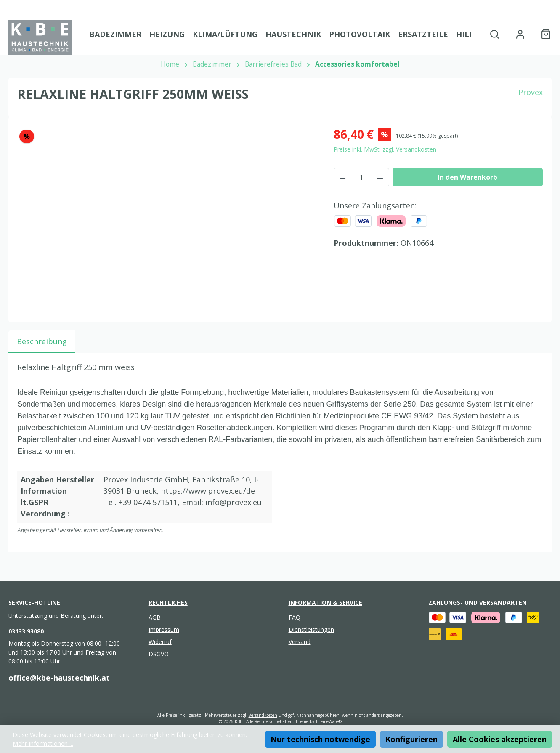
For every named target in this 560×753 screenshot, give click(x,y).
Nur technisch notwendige (320, 739)
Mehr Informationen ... (43, 744)
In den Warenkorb (467, 177)
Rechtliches (168, 603)
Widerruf (160, 642)
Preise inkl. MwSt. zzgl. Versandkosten (385, 149)
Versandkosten (263, 715)
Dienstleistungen (311, 629)
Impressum (164, 629)
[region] (167, 216)
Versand (300, 642)
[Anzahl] (361, 177)
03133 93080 (26, 631)
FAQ (295, 617)
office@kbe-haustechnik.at (59, 678)
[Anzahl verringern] (342, 177)
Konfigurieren (411, 739)
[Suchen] (495, 34)
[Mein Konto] (520, 34)
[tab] (42, 342)
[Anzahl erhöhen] (380, 177)
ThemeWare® (329, 721)
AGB (155, 617)
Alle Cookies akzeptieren (500, 739)
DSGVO (159, 654)
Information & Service (325, 603)
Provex (531, 92)
